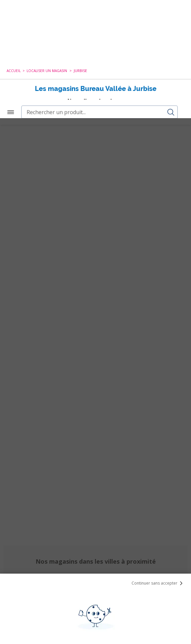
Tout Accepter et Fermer (95, 607)
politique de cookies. (139, 589)
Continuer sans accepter (158, 465)
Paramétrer (96, 624)
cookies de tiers (40, 563)
